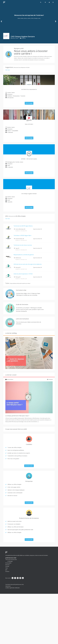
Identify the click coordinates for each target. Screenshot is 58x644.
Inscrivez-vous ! (29, 466)
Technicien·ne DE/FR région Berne (23, 226)
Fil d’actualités (8, 563)
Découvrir (7, 565)
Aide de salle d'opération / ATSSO (23, 274)
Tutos (7, 568)
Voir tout (8, 70)
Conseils (7, 566)
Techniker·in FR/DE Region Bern (22, 235)
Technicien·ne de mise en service (23, 245)
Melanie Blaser (9, 379)
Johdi (4, 2)
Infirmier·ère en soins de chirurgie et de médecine (28, 264)
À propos (7, 571)
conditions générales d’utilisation (13, 588)
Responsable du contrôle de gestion (24, 255)
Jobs (6, 570)
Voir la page (29, 103)
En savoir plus (29, 503)
